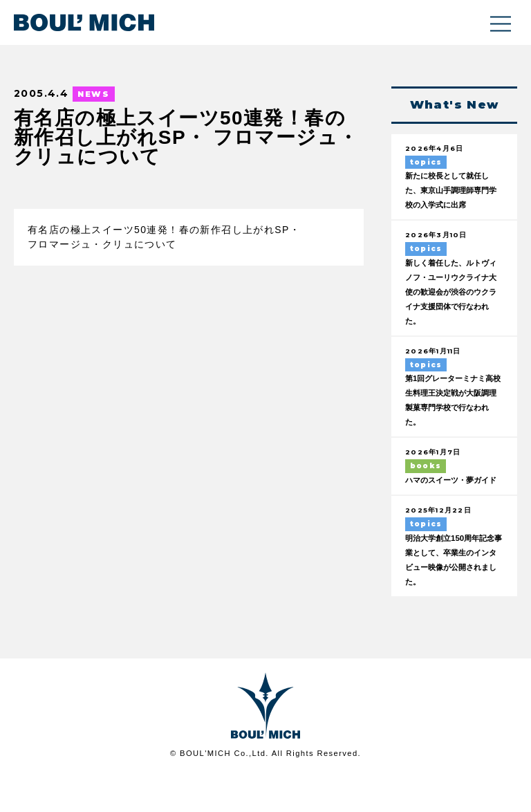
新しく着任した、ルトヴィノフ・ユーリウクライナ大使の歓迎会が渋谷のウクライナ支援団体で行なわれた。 (450, 310)
